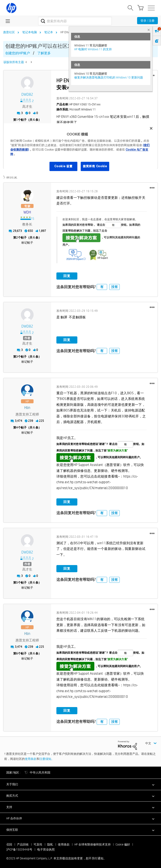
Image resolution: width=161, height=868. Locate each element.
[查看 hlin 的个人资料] (27, 407)
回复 (67, 275)
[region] (80, 150)
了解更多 (44, 53)
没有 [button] (114, 286)
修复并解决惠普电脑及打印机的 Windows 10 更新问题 (109, 77)
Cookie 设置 (63, 166)
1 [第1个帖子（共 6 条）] (17, 120)
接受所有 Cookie (95, 166)
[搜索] (75, 21)
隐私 (50, 843)
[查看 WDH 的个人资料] (27, 211)
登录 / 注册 (147, 21)
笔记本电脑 (30, 32)
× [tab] (149, 30)
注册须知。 (47, 758)
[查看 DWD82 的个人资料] (27, 95)
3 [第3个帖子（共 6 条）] (17, 356)
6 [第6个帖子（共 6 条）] (17, 653)
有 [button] (102, 286)
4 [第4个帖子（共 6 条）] (17, 427)
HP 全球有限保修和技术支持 (93, 843)
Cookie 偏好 (123, 843)
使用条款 (31, 758)
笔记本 (49, 32)
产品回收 (23, 843)
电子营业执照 (46, 848)
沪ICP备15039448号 (19, 848)
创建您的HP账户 (18, 53)
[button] (152, 187)
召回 (9, 843)
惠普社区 (9, 32)
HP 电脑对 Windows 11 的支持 (93, 49)
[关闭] (151, 128)
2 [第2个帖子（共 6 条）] (17, 236)
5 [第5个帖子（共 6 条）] (17, 582)
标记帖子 (27, 242)
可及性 (38, 843)
